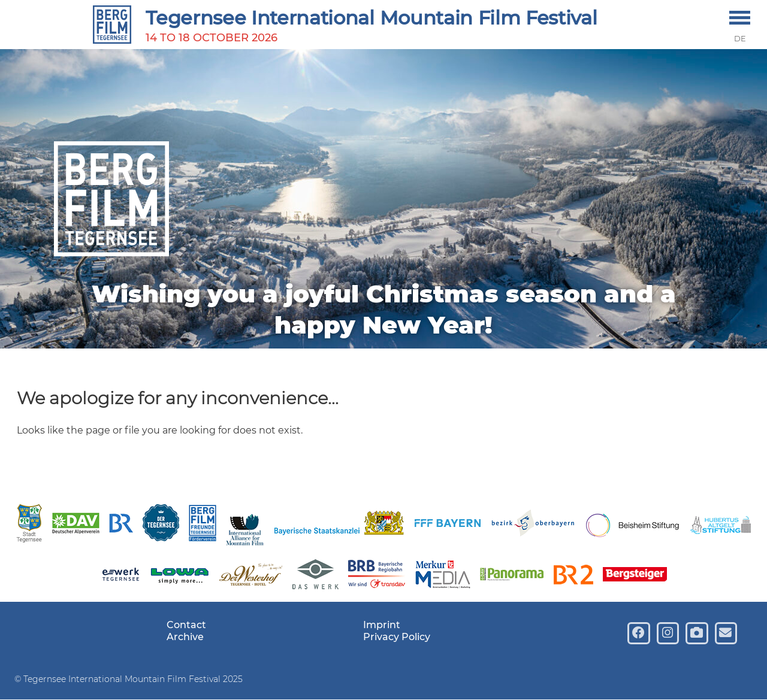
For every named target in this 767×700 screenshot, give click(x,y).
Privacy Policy (397, 637)
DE (740, 39)
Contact (186, 625)
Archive (185, 637)
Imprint (382, 625)
